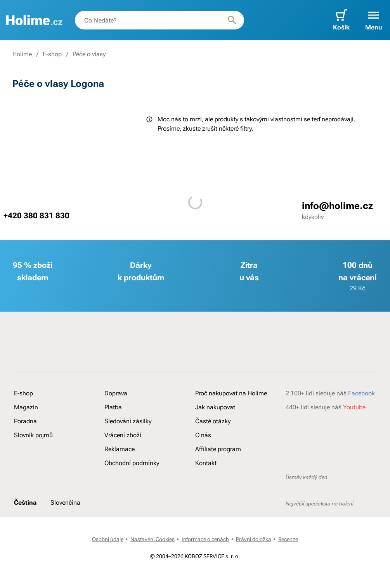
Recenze (288, 539)
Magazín (26, 407)
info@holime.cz (337, 206)
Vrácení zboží (123, 435)
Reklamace (120, 449)
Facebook (361, 393)
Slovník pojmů (33, 435)
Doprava (116, 393)
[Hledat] (232, 20)
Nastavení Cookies (153, 539)
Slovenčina (65, 503)
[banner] (34, 20)
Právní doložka (254, 539)
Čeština (25, 503)
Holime (22, 54)
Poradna (25, 421)
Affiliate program (218, 449)
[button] (374, 20)
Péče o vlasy (89, 54)
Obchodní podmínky (132, 463)
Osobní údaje (108, 539)
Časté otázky (213, 421)
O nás (203, 435)
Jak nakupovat (215, 407)
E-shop (52, 54)
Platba (113, 407)
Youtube (354, 407)
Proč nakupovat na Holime (231, 393)
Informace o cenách (205, 539)
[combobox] (159, 20)
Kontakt (206, 463)
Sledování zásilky (128, 421)
